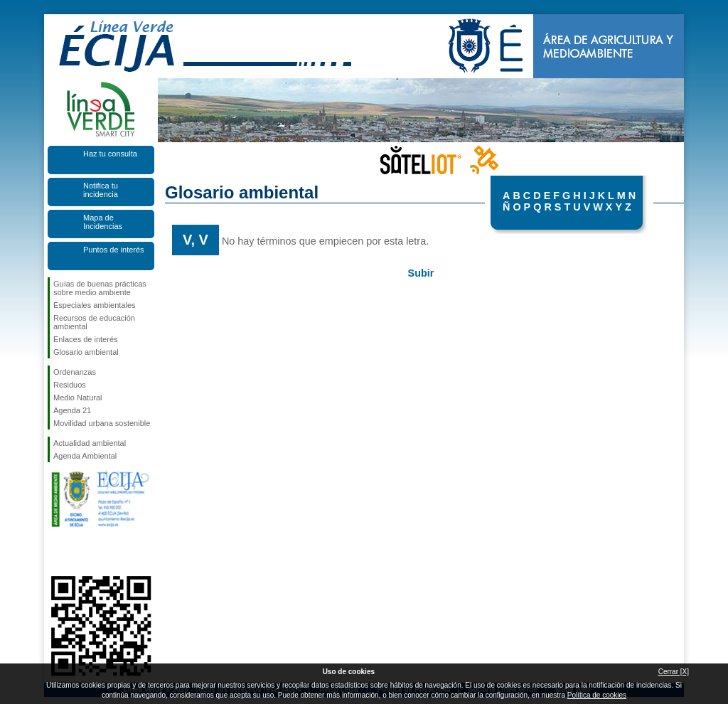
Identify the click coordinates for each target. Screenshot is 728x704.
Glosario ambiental (86, 352)
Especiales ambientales (95, 305)
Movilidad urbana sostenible (102, 423)
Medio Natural (77, 398)
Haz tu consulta (110, 154)
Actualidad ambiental (90, 443)
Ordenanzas (75, 372)
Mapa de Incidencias (103, 222)
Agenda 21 (72, 410)
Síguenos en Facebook (56, 553)
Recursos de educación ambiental (94, 322)
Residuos (70, 385)
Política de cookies (597, 695)
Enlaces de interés (86, 339)
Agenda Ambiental (85, 456)
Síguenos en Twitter (80, 553)
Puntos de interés (114, 250)
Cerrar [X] (674, 672)
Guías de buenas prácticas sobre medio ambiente (100, 288)
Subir (421, 273)
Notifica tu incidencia (101, 190)
